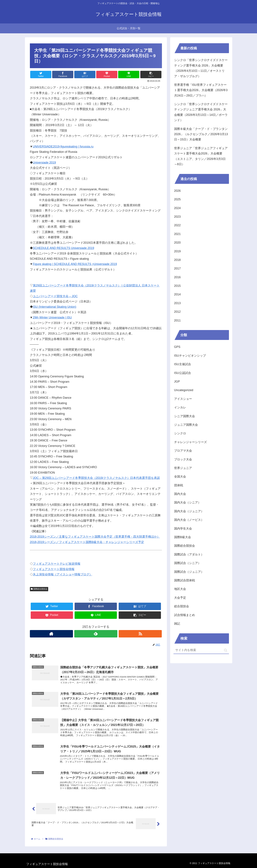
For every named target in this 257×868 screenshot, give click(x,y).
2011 (177, 320)
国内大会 (180, 494)
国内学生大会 (183, 529)
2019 (177, 251)
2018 (177, 260)
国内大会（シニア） (188, 502)
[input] (201, 650)
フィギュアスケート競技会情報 (54, 569)
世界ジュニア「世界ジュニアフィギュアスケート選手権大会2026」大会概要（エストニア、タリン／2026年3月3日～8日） (201, 156)
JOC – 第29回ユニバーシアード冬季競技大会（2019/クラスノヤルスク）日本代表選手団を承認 (96, 478)
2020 (177, 243)
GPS (177, 347)
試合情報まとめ (185, 615)
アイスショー (183, 399)
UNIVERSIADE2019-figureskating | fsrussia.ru (63, 147)
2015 (177, 286)
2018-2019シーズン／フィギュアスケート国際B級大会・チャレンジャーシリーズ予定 (87, 542)
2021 (177, 234)
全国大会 (180, 477)
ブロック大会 (183, 459)
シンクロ (180, 433)
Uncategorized (184, 390)
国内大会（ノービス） (189, 520)
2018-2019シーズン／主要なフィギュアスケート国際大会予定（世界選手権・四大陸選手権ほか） (95, 537)
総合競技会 (182, 606)
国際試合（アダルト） (189, 554)
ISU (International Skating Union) (55, 307)
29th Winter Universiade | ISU (52, 317)
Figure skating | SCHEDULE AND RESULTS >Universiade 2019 (75, 264)
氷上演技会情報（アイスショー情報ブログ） (63, 574)
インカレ (180, 407)
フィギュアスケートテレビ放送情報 (57, 564)
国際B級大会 (183, 537)
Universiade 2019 (44, 163)
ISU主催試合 (183, 364)
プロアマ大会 (183, 451)
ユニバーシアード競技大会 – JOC (55, 296)
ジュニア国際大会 (186, 425)
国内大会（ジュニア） (189, 511)
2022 (177, 225)
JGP (177, 382)
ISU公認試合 (183, 373)
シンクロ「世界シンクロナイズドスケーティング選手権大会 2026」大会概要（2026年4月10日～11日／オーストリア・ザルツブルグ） (201, 68)
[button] (226, 650)
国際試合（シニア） (188, 563)
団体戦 (179, 485)
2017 (177, 268)
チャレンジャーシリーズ (190, 442)
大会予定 (180, 598)
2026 (177, 191)
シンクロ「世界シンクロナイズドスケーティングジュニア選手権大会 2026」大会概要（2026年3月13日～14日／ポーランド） (201, 112)
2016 (177, 277)
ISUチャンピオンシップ (190, 356)
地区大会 (180, 589)
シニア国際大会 (185, 416)
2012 (177, 312)
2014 (177, 294)
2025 (177, 199)
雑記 (177, 624)
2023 (177, 217)
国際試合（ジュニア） (189, 572)
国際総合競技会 (39, 589)
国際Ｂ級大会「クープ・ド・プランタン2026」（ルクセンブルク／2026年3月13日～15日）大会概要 (201, 134)
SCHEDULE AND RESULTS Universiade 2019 (64, 248)
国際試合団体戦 (185, 580)
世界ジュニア (183, 468)
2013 (177, 303)
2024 (177, 208)
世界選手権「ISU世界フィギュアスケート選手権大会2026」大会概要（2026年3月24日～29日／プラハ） (201, 90)
